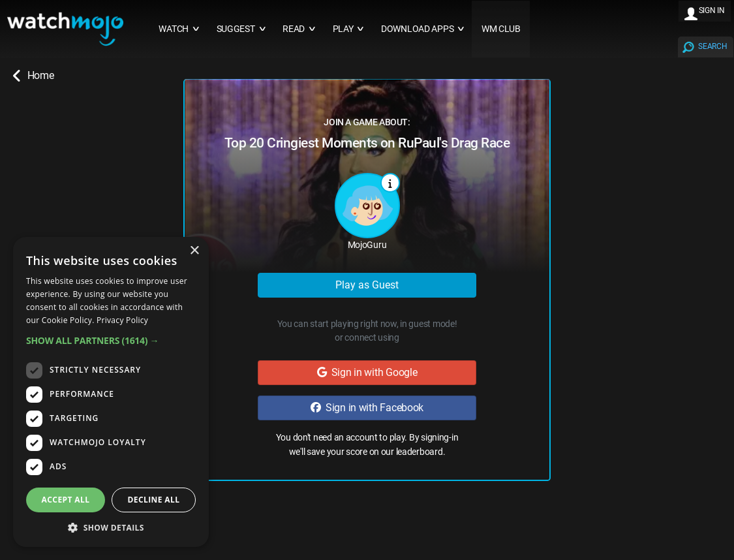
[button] (111, 340)
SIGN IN (712, 10)
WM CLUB (501, 29)
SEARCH (712, 46)
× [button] (194, 251)
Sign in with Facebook (367, 408)
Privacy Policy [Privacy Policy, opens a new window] (122, 320)
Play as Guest (367, 285)
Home (33, 76)
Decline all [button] (154, 500)
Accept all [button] (66, 500)
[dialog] (111, 392)
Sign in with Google (367, 372)
